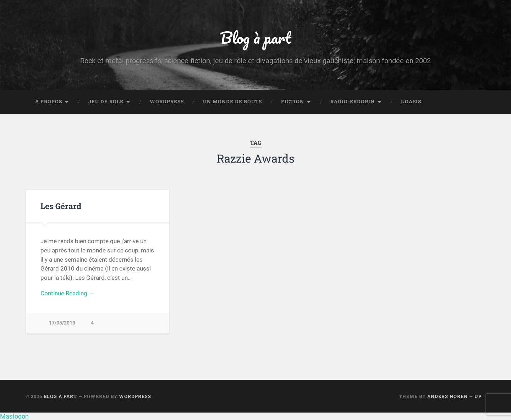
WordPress (167, 102)
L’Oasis (411, 102)
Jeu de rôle (106, 102)
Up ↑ (480, 396)
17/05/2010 (62, 323)
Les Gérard (61, 206)
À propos (49, 102)
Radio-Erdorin (353, 102)
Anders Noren (447, 396)
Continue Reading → (68, 293)
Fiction (293, 102)
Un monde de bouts (232, 102)
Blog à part (255, 37)
